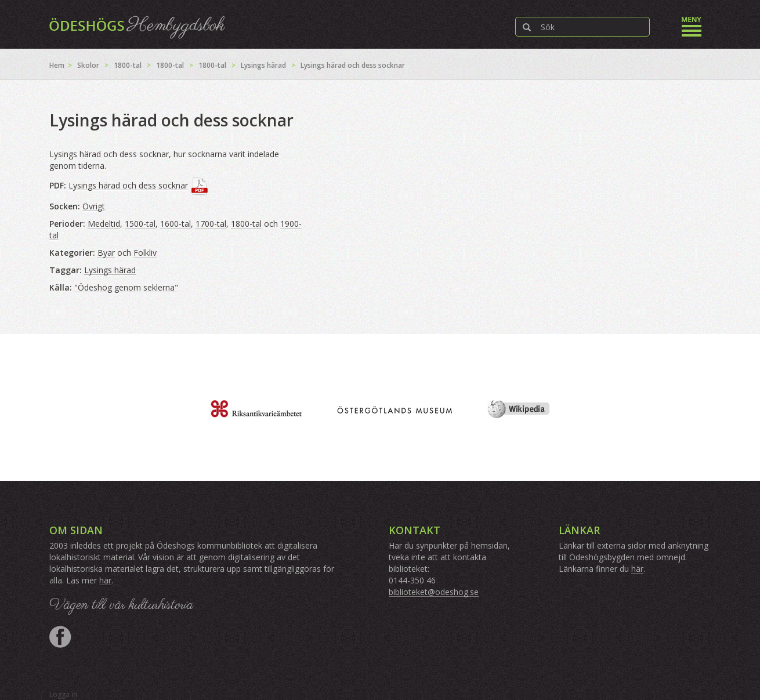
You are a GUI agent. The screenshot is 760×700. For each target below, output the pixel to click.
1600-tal (175, 224)
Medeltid (104, 224)
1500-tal (140, 224)
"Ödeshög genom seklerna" (126, 287)
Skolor (88, 65)
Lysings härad (263, 65)
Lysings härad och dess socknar (128, 185)
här (105, 580)
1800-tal (128, 65)
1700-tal (211, 224)
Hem (57, 65)
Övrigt (94, 206)
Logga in (63, 694)
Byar (106, 253)
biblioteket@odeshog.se (434, 592)
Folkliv (145, 253)
